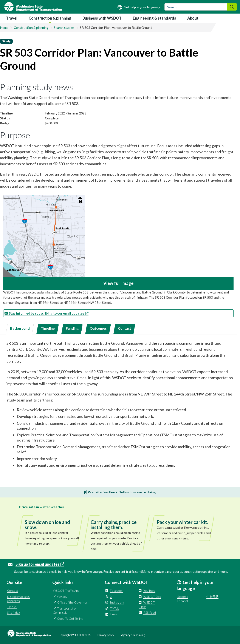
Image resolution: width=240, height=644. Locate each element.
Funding (72, 328)
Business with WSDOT (102, 18)
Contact (125, 328)
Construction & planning (50, 18)
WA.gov (62, 597)
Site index (14, 612)
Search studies (64, 28)
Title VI (12, 607)
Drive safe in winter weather (42, 507)
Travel (12, 18)
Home (4, 28)
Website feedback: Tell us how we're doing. (120, 492)
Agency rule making (133, 635)
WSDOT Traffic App (66, 591)
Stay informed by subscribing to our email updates (49, 313)
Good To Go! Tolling (70, 619)
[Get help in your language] (139, 7)
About (193, 18)
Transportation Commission (65, 611)
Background (20, 328)
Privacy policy (106, 635)
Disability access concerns (18, 599)
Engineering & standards (154, 18)
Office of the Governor (72, 602)
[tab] (20, 329)
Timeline (48, 328)
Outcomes (98, 328)
